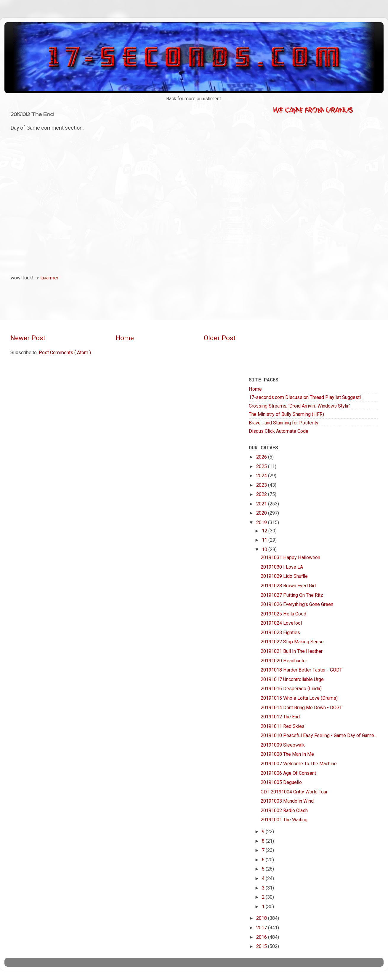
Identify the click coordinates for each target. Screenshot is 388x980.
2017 (262, 928)
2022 (262, 494)
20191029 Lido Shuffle (284, 576)
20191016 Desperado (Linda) (291, 689)
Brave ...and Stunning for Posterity (284, 423)
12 (265, 531)
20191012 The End (280, 717)
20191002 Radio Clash (284, 810)
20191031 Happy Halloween (290, 557)
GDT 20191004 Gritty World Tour (294, 792)
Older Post (220, 338)
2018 (262, 918)
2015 (262, 946)
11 (265, 540)
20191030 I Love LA (282, 567)
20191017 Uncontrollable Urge (292, 679)
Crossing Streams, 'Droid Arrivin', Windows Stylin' (299, 406)
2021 (262, 504)
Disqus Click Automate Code (279, 431)
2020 (262, 513)
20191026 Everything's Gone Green (297, 604)
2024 (262, 476)
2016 (262, 937)
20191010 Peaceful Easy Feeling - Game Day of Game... (319, 735)
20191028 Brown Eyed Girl (288, 586)
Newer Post (28, 338)
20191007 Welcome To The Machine (299, 764)
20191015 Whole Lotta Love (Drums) (299, 698)
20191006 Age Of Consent (288, 773)
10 (265, 549)
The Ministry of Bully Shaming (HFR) (286, 414)
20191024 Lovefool (281, 623)
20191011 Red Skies (283, 726)
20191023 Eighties (280, 633)
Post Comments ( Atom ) (65, 353)
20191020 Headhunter (284, 661)
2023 (262, 485)
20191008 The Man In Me (287, 754)
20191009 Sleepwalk (283, 745)
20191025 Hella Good (283, 614)
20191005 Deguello (281, 782)
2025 (262, 466)
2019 (262, 522)
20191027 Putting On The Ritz (292, 595)
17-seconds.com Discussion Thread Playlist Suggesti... (306, 397)
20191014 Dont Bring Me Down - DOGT (301, 708)
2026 (262, 457)
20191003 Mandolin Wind (287, 801)
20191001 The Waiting (284, 820)
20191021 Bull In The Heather (292, 651)
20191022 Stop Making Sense (292, 642)
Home (125, 338)
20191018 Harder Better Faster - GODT (301, 670)
